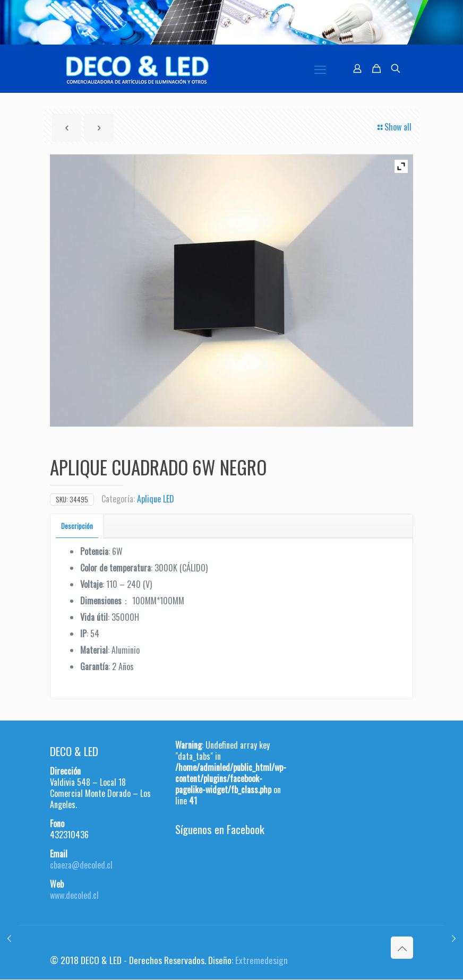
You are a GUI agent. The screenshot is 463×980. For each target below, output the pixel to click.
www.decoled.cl (74, 895)
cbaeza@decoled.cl (81, 865)
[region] (231, 22)
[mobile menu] (320, 68)
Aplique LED (156, 499)
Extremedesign (261, 960)
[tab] (77, 526)
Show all (394, 127)
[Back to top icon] (402, 948)
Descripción (77, 526)
